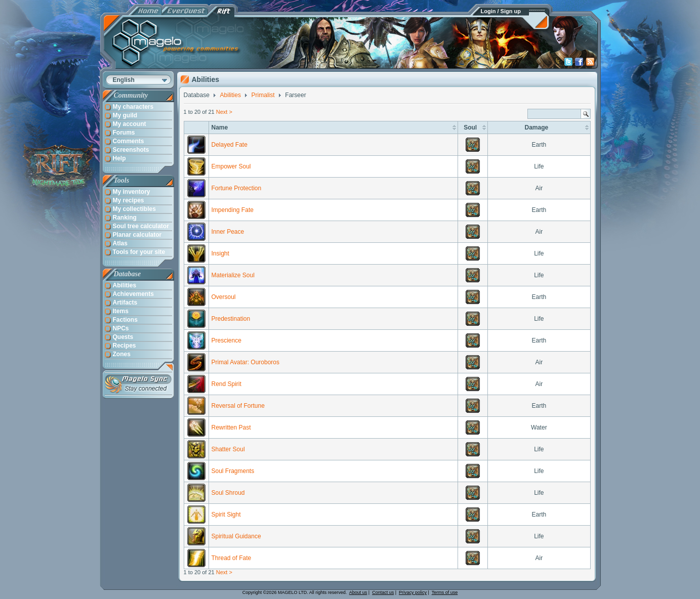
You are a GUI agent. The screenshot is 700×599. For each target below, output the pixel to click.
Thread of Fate (232, 558)
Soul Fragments (233, 471)
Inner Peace (228, 232)
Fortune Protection (237, 188)
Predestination (231, 319)
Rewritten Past (231, 427)
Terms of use (445, 592)
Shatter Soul (228, 449)
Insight (220, 253)
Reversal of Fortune (238, 406)
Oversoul (224, 297)
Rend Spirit (227, 384)
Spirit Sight (226, 515)
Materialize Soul (233, 275)
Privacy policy (413, 592)
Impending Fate (233, 210)
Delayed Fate (230, 145)
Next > (224, 112)
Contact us (383, 592)
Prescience (227, 340)
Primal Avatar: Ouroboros (246, 362)
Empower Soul (231, 166)
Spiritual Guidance (236, 536)
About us (358, 592)
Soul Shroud (228, 493)
